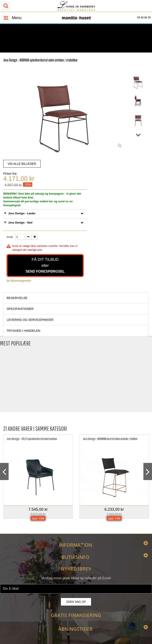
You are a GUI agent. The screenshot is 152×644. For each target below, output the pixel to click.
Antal (10, 237)
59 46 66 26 (144, 18)
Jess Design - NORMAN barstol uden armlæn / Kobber (110, 439)
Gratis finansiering (76, 615)
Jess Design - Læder (22, 213)
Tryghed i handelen (23, 331)
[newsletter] (76, 589)
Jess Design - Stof (20, 223)
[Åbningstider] (44, 35)
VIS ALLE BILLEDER (22, 164)
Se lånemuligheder (19, 281)
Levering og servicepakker (30, 320)
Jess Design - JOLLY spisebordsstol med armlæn (32, 439)
